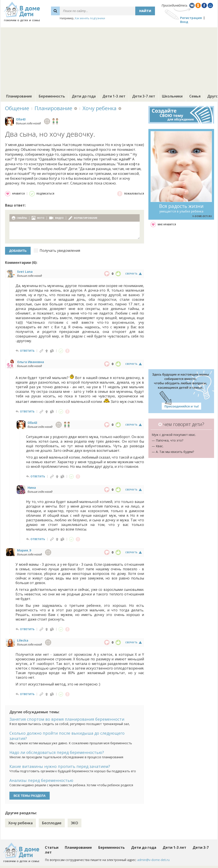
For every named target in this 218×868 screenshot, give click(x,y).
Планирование (19, 96)
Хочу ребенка (99, 108)
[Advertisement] (109, 58)
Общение (17, 108)
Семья (195, 96)
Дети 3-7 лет (144, 96)
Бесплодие (52, 823)
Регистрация (191, 18)
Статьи (52, 847)
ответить (27, 351)
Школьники (172, 96)
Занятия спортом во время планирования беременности (67, 719)
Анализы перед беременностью (41, 780)
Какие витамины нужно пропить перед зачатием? (60, 766)
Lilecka (23, 640)
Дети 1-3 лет (114, 96)
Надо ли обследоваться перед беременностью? (57, 752)
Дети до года (84, 96)
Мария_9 (24, 550)
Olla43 (21, 119)
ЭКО (75, 823)
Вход (184, 22)
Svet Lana (25, 272)
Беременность (52, 96)
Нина (32, 488)
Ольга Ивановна (31, 362)
